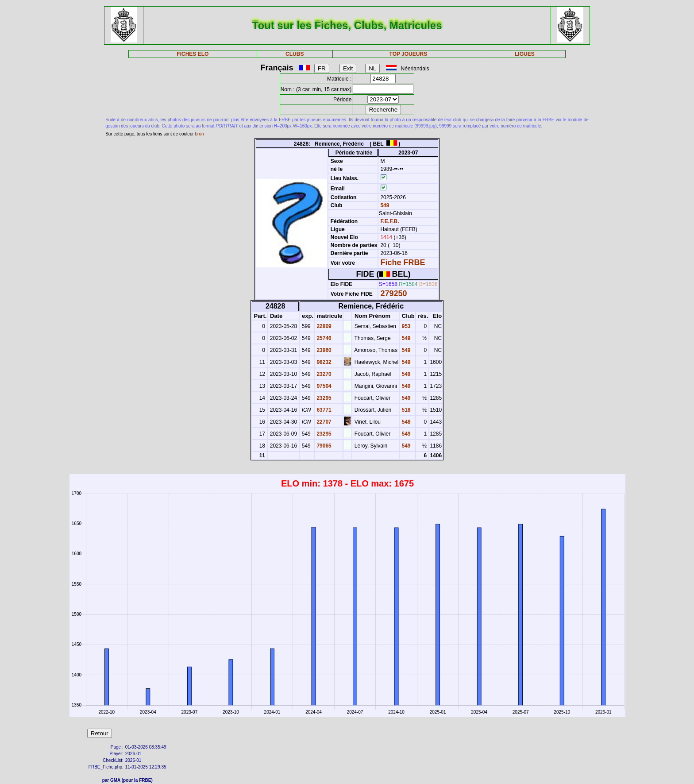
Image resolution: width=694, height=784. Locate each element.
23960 (323, 350)
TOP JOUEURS (409, 54)
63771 (323, 410)
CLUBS (295, 54)
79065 (323, 446)
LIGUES (525, 54)
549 (384, 205)
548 (405, 422)
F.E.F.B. (389, 221)
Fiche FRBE (403, 263)
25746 (323, 338)
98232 (323, 362)
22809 (323, 326)
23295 (323, 398)
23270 (323, 374)
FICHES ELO (193, 54)
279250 (393, 294)
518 (405, 410)
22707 (323, 422)
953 (405, 326)
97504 (323, 386)
